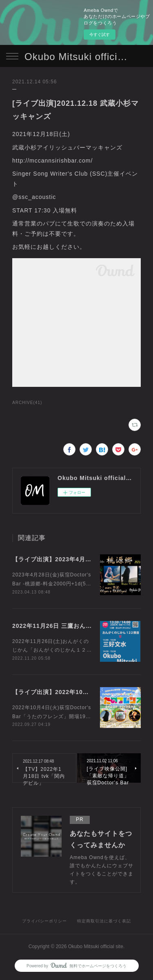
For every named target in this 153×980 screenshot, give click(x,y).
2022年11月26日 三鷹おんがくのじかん (67, 626)
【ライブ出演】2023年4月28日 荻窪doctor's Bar (82, 559)
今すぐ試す (100, 35)
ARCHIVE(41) (27, 403)
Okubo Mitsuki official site (76, 57)
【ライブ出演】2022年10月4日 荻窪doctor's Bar (82, 692)
